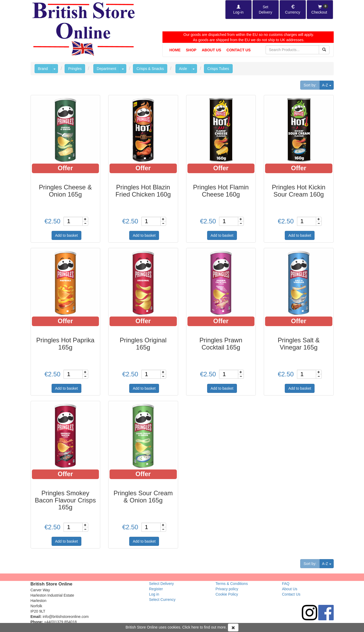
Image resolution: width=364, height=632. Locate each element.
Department (106, 69)
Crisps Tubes (218, 69)
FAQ (286, 584)
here (195, 627)
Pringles (75, 69)
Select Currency (162, 600)
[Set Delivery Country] (266, 10)
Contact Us (239, 50)
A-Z (328, 85)
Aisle (183, 69)
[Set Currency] (293, 10)
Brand (43, 69)
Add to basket (66, 235)
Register (156, 589)
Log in (154, 594)
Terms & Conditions (232, 584)
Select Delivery (162, 584)
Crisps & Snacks (150, 69)
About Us (212, 50)
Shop (191, 50)
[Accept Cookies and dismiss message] (233, 627)
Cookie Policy (227, 594)
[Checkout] (320, 10)
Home (175, 50)
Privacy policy (227, 589)
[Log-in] (239, 10)
